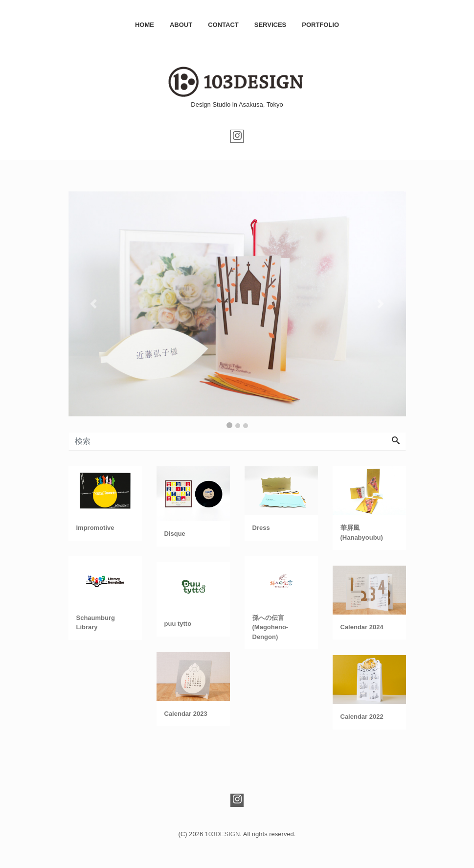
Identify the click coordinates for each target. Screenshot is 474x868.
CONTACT (223, 25)
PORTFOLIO (320, 25)
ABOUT (181, 25)
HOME (145, 25)
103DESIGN (223, 834)
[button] (94, 304)
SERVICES (271, 25)
